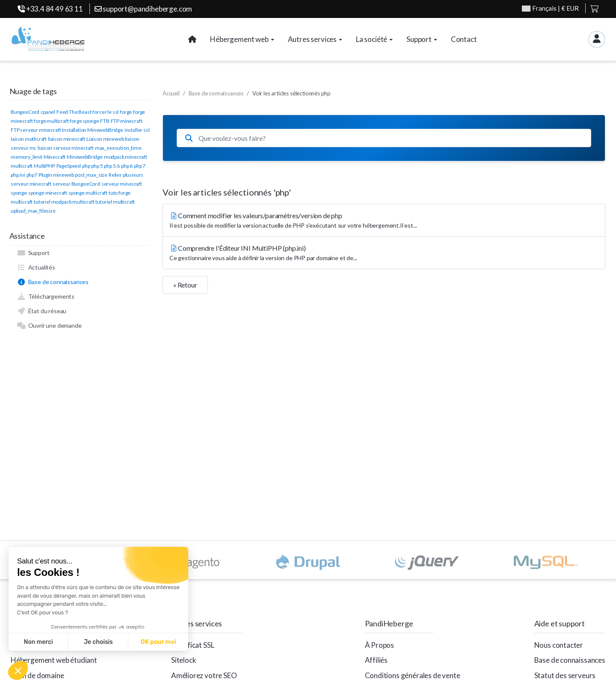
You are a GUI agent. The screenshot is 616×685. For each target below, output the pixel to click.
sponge (19, 193)
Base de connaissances (53, 282)
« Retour (185, 285)
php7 (32, 175)
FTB (105, 121)
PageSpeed (69, 166)
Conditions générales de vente (413, 675)
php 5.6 (112, 166)
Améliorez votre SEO (204, 675)
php (86, 166)
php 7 (140, 166)
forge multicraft (51, 121)
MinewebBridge (85, 157)
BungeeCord (25, 112)
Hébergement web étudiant (54, 660)
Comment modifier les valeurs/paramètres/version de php (384, 221)
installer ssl (137, 130)
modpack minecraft (126, 157)
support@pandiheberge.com (144, 9)
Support (33, 253)
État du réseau (42, 311)
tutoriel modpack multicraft (64, 202)
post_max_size (91, 175)
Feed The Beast (74, 112)
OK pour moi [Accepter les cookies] (158, 642)
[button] (18, 670)
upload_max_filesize (33, 211)
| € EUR (550, 8)
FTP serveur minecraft (36, 130)
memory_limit (27, 157)
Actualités (36, 267)
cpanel (48, 112)
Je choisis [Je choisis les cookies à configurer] (98, 642)
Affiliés (376, 660)
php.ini (18, 175)
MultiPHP (44, 166)
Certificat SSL (193, 645)
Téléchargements (46, 297)
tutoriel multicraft (115, 202)
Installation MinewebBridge (93, 130)
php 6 (127, 166)
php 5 (97, 166)
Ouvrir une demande (49, 326)
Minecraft (55, 157)
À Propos (380, 645)
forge (126, 112)
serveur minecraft (122, 184)
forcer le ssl (105, 112)
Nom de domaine (37, 675)
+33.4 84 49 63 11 (50, 9)
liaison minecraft (67, 139)
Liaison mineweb (105, 139)
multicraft (22, 166)
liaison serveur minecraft (66, 148)
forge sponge (84, 121)
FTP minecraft (127, 121)
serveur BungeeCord (76, 184)
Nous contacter (559, 645)
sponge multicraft (88, 193)
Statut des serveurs (565, 675)
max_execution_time (118, 148)
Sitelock (184, 660)
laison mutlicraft (29, 139)
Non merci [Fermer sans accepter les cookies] (38, 642)
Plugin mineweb (56, 175)
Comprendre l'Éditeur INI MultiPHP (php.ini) (384, 253)
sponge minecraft (48, 193)
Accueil (171, 93)
